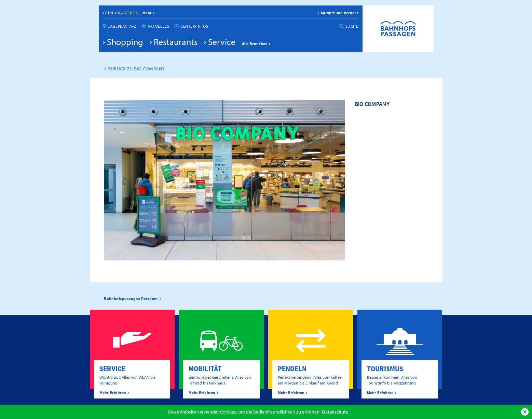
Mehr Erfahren (113, 393)
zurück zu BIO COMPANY (137, 69)
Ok (525, 412)
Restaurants (176, 42)
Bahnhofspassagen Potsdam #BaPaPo (398, 29)
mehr (147, 13)
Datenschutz (335, 412)
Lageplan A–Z (122, 26)
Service (222, 42)
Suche (352, 26)
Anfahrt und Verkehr (339, 13)
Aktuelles (158, 26)
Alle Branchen (255, 44)
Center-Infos (194, 26)
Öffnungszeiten (121, 13)
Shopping (125, 42)
